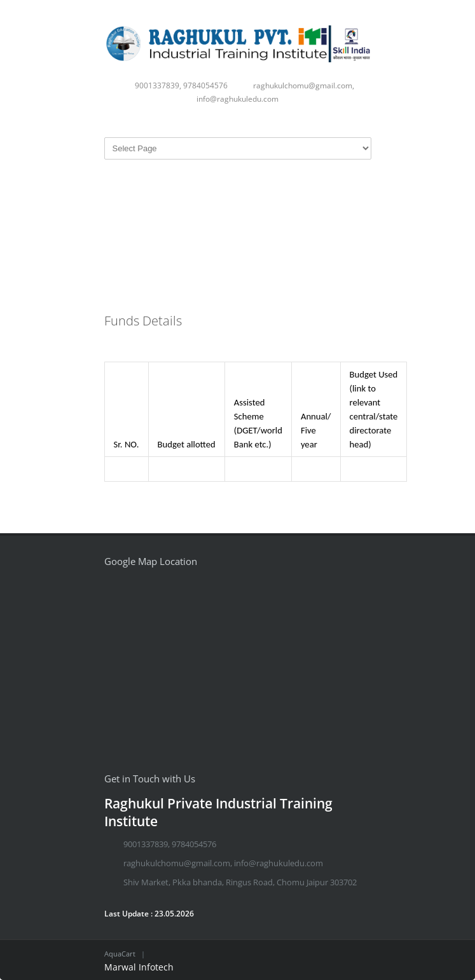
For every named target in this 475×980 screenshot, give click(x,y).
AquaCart (120, 954)
